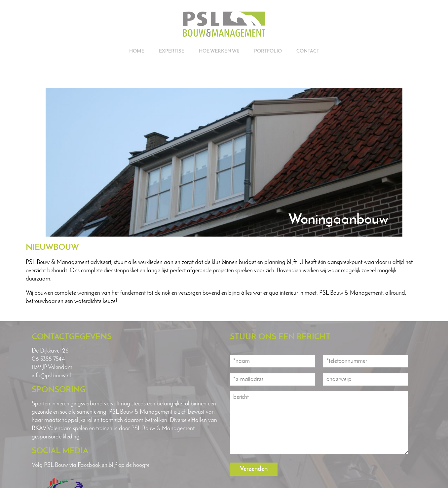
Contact (308, 51)
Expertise (172, 51)
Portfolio (268, 51)
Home (137, 51)
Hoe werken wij (219, 51)
